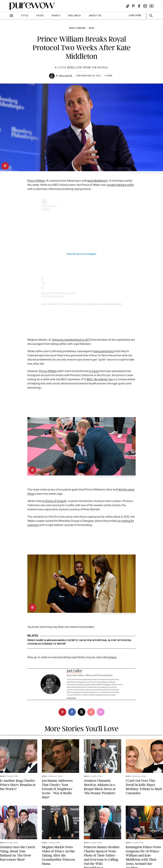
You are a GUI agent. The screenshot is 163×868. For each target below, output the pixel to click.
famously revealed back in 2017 (71, 340)
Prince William (36, 181)
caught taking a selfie (120, 185)
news (92, 28)
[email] (101, 712)
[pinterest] (5, 166)
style (25, 16)
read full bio (72, 698)
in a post (94, 371)
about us (95, 16)
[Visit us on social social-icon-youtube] (151, 6)
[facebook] (72, 712)
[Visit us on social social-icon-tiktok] (128, 6)
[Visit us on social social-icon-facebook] (139, 6)
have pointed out (104, 351)
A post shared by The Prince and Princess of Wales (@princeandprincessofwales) (82, 304)
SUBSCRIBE (135, 16)
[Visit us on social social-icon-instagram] (145, 6)
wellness (75, 16)
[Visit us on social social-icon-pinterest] (133, 6)
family (56, 16)
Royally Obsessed (77, 28)
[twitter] (81, 712)
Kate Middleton (97, 181)
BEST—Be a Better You (100, 380)
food (40, 16)
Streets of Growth (55, 501)
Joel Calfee (65, 76)
